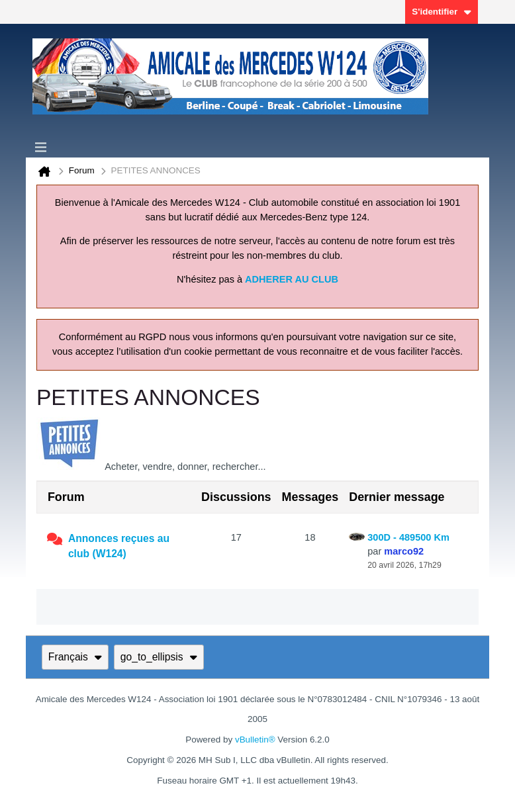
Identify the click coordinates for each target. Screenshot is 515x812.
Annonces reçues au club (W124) (119, 546)
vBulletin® (255, 740)
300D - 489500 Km (408, 537)
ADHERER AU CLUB (292, 279)
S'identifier (442, 12)
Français (75, 657)
